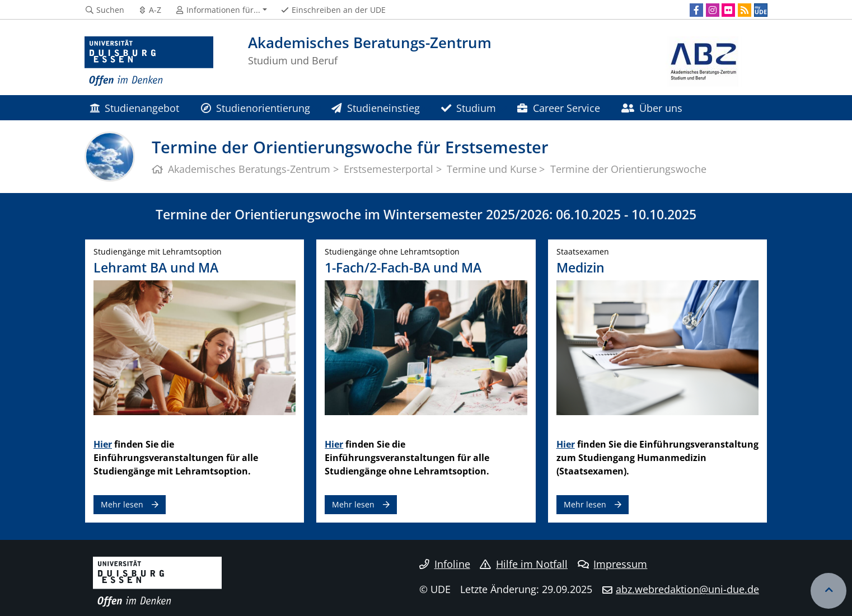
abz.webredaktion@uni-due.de (687, 589)
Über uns (652, 108)
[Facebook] (696, 10)
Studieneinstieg (375, 108)
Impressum (613, 564)
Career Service (558, 108)
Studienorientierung (256, 108)
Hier (103, 444)
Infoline (445, 564)
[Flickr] (728, 10)
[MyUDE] (761, 10)
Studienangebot (134, 108)
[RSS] (745, 10)
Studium (469, 108)
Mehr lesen (122, 504)
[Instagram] (713, 10)
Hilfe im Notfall (524, 564)
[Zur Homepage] (149, 62)
